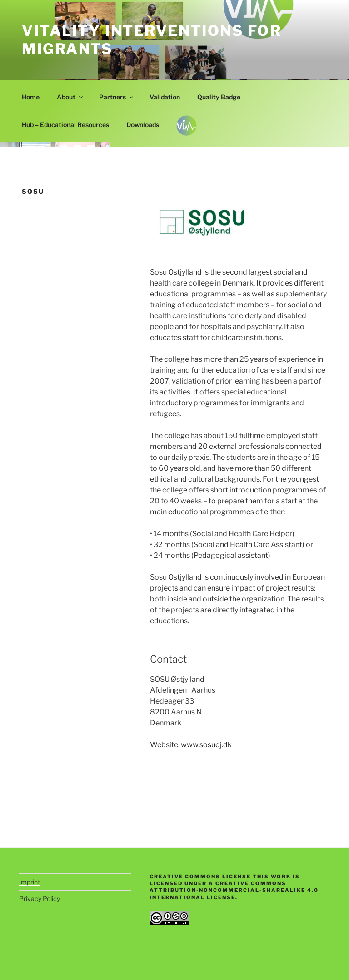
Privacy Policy (40, 899)
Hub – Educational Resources (65, 125)
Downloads (143, 125)
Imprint (30, 882)
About (70, 97)
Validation (165, 97)
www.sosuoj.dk (206, 745)
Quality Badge (219, 97)
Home (31, 97)
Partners (117, 97)
